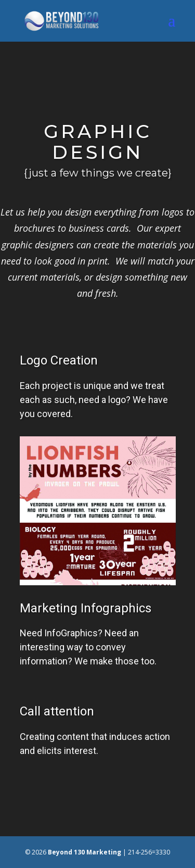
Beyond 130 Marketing (84, 852)
